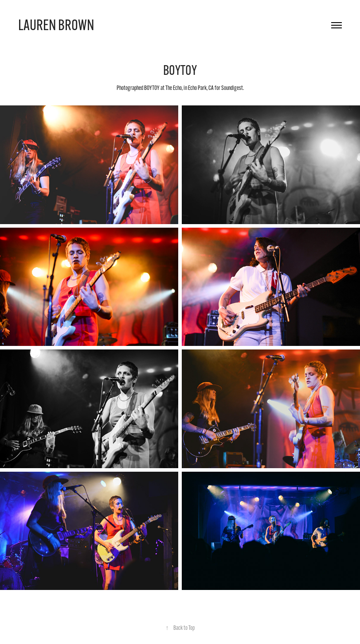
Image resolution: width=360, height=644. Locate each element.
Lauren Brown (56, 25)
